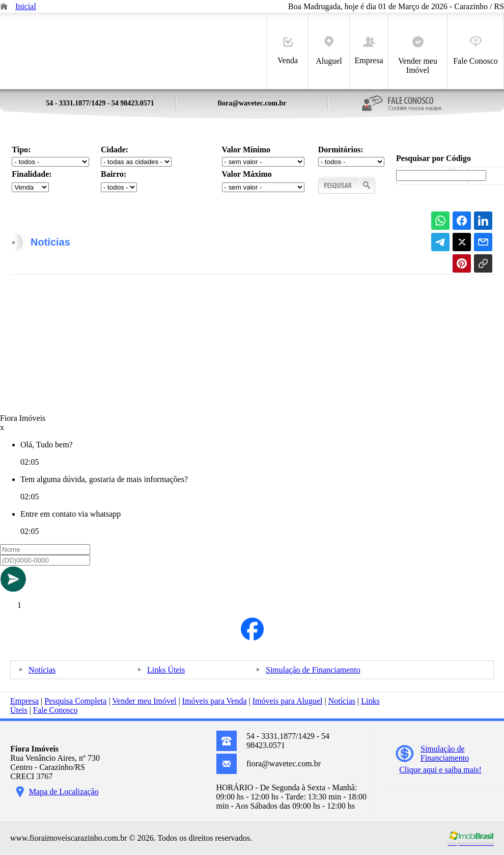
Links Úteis (166, 670)
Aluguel (329, 51)
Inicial (26, 6)
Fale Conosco (475, 51)
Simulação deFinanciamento (445, 753)
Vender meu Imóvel (418, 55)
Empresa (369, 51)
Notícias (42, 670)
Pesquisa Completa (75, 701)
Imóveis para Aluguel (288, 701)
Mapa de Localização (64, 792)
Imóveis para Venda (215, 701)
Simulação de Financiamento (313, 670)
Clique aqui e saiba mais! (440, 770)
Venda (288, 51)
